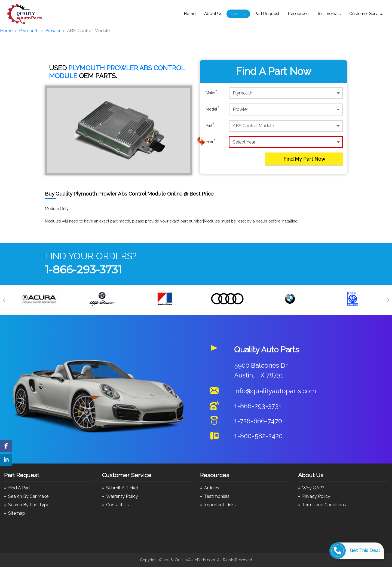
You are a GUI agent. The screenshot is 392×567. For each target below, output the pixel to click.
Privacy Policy (316, 496)
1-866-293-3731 (83, 269)
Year (211, 142)
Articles (212, 488)
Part (210, 126)
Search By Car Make (28, 496)
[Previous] (4, 300)
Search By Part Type (29, 505)
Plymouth (29, 31)
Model (213, 109)
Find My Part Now (304, 159)
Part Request (267, 14)
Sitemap (17, 513)
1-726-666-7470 (258, 421)
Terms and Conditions (324, 505)
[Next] (388, 300)
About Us (213, 14)
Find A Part (19, 488)
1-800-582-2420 (258, 436)
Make (212, 93)
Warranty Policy (122, 496)
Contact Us (117, 505)
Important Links (220, 505)
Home (190, 14)
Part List (238, 14)
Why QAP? (313, 488)
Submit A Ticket (122, 488)
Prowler (53, 31)
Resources (298, 14)
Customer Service (366, 14)
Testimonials (329, 14)
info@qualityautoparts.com (275, 391)
